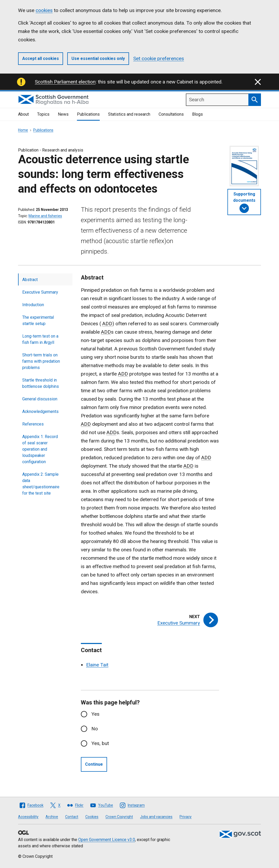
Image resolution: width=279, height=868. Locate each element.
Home (23, 130)
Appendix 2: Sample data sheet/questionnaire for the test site (41, 484)
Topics (43, 114)
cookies (44, 10)
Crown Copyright (119, 817)
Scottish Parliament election (65, 82)
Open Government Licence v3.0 (107, 840)
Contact (72, 817)
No (95, 729)
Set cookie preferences (159, 58)
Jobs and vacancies (156, 817)
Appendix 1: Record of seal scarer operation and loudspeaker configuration (40, 449)
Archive (52, 817)
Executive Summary (40, 292)
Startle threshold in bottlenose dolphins (41, 383)
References (33, 424)
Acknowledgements (40, 411)
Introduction (33, 305)
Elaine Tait (97, 665)
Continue (94, 764)
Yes (95, 714)
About (23, 114)
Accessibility (28, 817)
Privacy (186, 817)
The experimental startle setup (38, 320)
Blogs (197, 114)
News (63, 114)
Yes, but (100, 743)
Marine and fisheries (45, 216)
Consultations (171, 114)
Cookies (92, 817)
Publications (88, 114)
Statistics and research (129, 114)
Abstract (30, 280)
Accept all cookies (41, 58)
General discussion (40, 399)
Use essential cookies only (98, 58)
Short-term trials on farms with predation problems (41, 361)
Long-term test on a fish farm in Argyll (40, 339)
